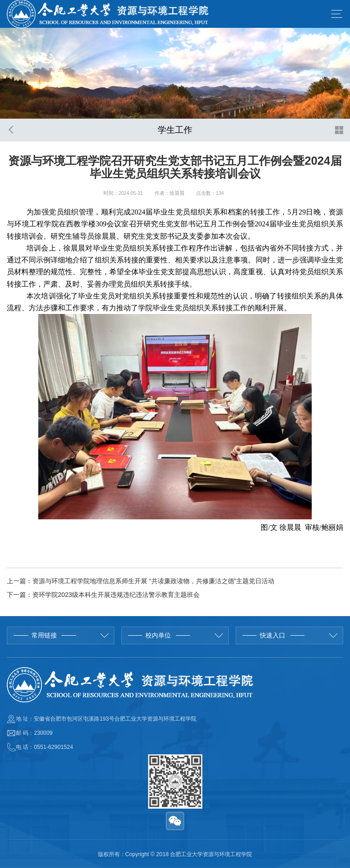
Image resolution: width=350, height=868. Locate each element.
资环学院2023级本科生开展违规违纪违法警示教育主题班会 (116, 595)
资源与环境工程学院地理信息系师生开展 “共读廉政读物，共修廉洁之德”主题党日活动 (153, 581)
